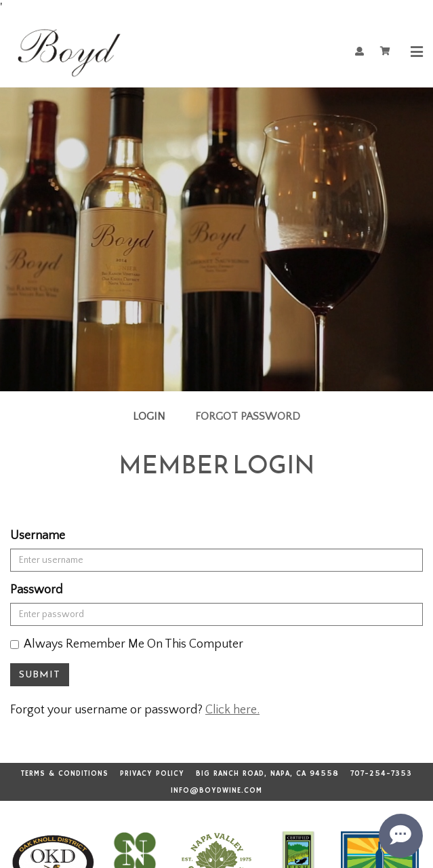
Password (36, 590)
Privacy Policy (152, 774)
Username (38, 536)
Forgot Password (248, 416)
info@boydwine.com (216, 791)
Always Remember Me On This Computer (127, 644)
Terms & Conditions (65, 774)
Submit (40, 674)
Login (149, 416)
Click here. (232, 710)
